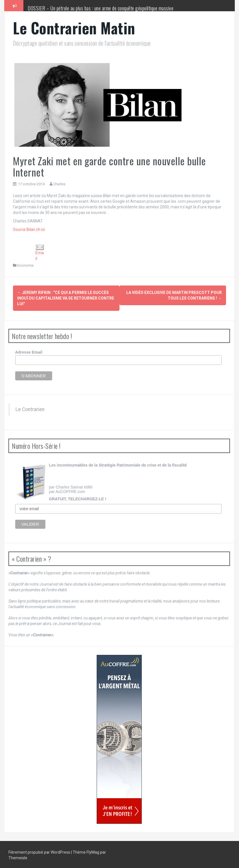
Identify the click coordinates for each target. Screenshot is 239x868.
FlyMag (93, 851)
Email (40, 253)
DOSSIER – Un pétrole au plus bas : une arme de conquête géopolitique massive (100, 8)
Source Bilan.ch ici (29, 229)
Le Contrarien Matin (74, 28)
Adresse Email (29, 351)
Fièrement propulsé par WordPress (40, 851)
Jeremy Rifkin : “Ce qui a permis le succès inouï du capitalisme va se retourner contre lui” (66, 298)
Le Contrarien (30, 409)
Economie (25, 265)
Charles (59, 184)
